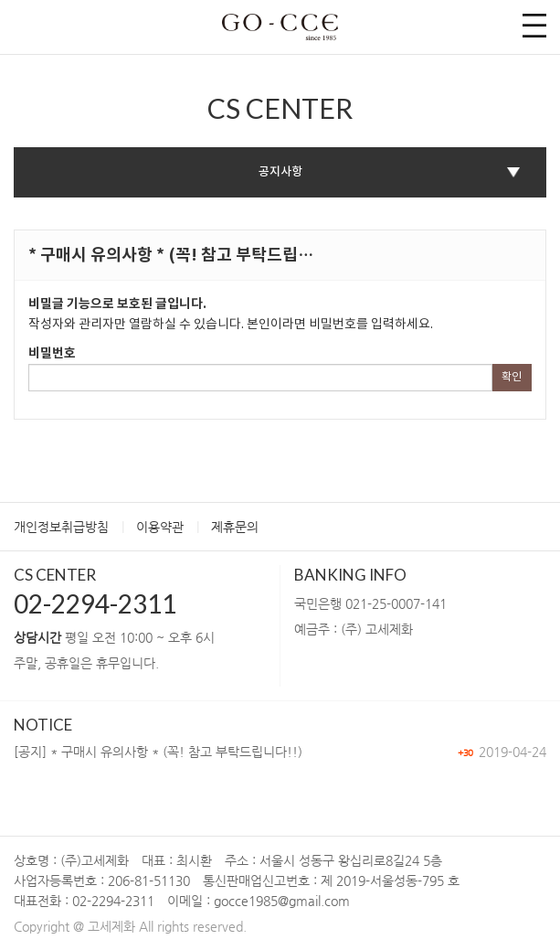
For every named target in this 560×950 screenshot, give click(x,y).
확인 (512, 377)
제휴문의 (235, 527)
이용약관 (160, 527)
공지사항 (280, 172)
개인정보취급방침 (61, 527)
